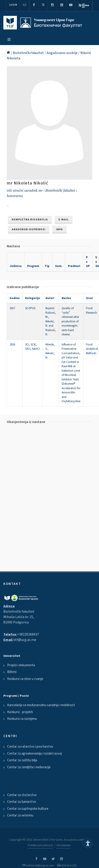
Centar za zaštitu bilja (22, 760)
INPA (59, 229)
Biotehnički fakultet (29, 53)
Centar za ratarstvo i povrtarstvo (30, 747)
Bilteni (12, 672)
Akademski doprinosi (29, 229)
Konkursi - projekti (20, 712)
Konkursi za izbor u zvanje (25, 679)
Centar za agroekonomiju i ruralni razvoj (35, 754)
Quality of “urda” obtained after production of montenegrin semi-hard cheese (70, 321)
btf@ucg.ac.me (25, 640)
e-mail (64, 220)
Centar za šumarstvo (22, 802)
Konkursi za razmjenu (22, 719)
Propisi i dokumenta (21, 665)
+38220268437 (28, 634)
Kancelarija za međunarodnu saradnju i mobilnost (41, 705)
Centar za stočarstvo (22, 795)
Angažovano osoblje (62, 53)
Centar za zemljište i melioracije (29, 767)
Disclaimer (64, 845)
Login (13, 5)
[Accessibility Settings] (88, 843)
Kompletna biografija (30, 220)
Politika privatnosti (40, 845)
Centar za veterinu (20, 815)
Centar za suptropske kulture (28, 809)
